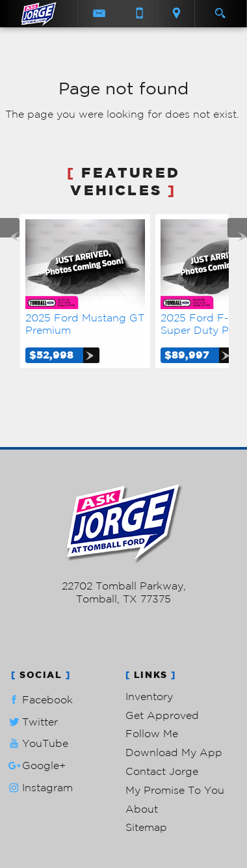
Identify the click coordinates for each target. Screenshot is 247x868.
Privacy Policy (124, 658)
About (142, 809)
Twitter (32, 722)
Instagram (39, 788)
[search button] (220, 9)
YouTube (37, 743)
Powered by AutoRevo (124, 631)
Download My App (174, 752)
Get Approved (162, 715)
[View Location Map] (176, 14)
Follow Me (152, 733)
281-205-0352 (124, 573)
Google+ (36, 766)
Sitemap (146, 827)
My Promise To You (175, 790)
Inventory (149, 696)
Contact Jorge (162, 771)
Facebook (39, 700)
